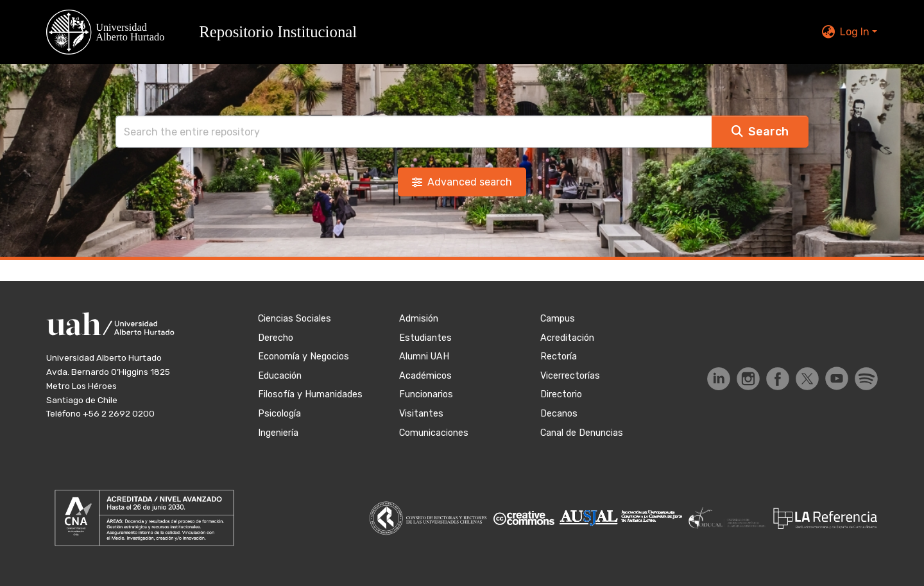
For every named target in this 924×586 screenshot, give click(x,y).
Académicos (425, 376)
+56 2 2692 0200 (119, 413)
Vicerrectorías (570, 376)
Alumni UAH (424, 357)
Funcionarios (426, 394)
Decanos (559, 414)
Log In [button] (856, 32)
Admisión (419, 319)
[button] (209, 32)
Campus (558, 319)
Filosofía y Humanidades (310, 394)
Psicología (279, 414)
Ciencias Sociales (295, 319)
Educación (280, 376)
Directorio (561, 394)
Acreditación (567, 338)
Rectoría (559, 357)
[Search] (414, 132)
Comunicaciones (434, 433)
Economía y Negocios (304, 357)
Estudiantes (425, 338)
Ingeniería (278, 433)
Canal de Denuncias (582, 433)
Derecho (276, 338)
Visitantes (421, 414)
